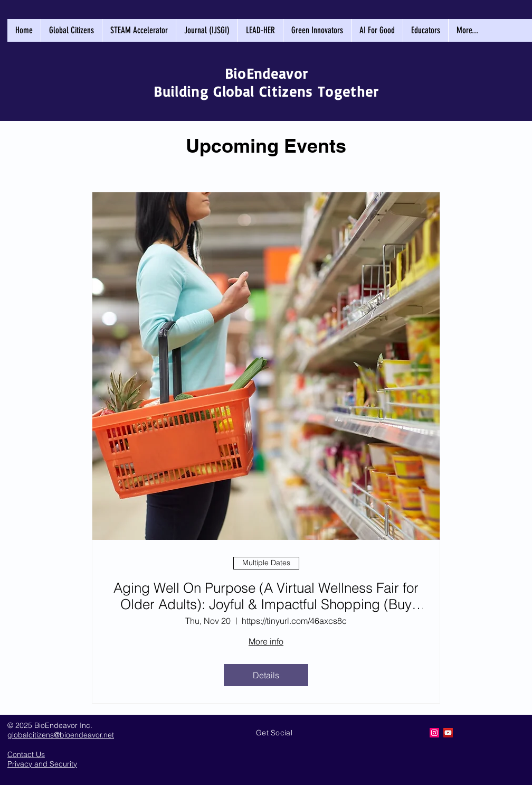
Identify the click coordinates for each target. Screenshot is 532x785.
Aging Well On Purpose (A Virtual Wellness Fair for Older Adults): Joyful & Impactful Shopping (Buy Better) (266, 596)
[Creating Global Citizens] (434, 733)
